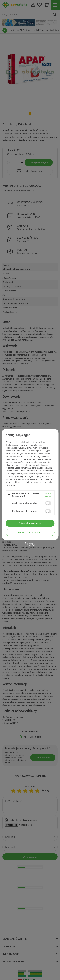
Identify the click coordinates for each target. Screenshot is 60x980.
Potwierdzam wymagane (30, 532)
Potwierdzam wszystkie (30, 523)
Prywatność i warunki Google (34, 465)
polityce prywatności (27, 459)
